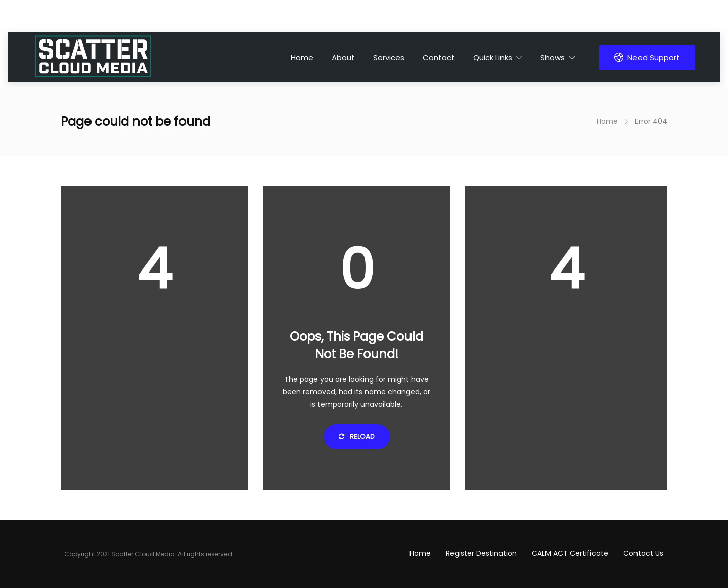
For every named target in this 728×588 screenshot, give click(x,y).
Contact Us (643, 553)
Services (389, 57)
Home (302, 57)
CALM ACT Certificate (570, 553)
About (343, 57)
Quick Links (493, 57)
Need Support (647, 57)
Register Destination (481, 553)
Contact (439, 57)
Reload (357, 437)
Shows (553, 57)
